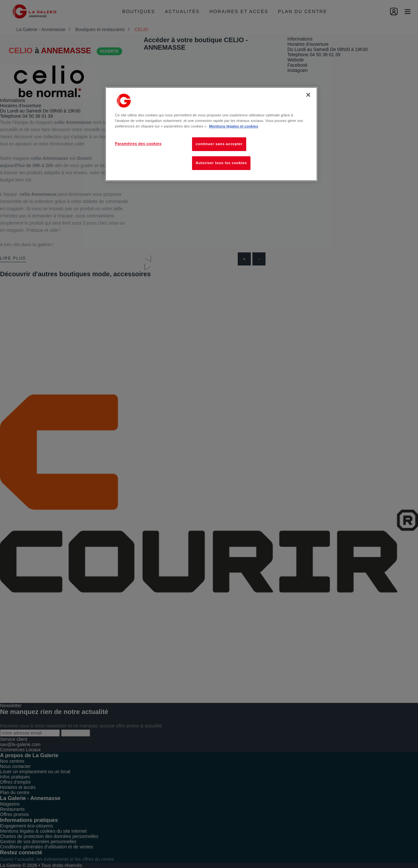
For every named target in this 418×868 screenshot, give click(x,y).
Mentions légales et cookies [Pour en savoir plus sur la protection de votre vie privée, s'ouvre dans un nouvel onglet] (233, 126)
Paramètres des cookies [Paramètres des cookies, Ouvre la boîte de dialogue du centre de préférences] (138, 144)
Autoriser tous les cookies (221, 163)
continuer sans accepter (219, 144)
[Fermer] (308, 95)
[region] (211, 134)
